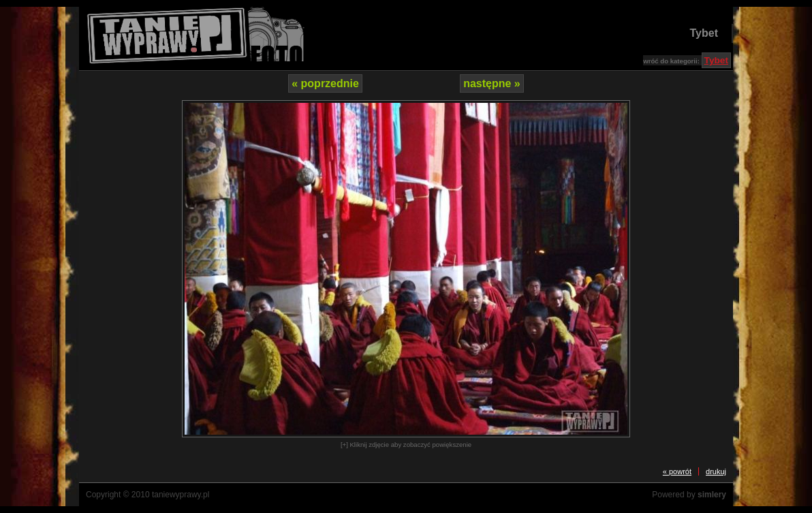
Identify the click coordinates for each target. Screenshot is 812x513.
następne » (492, 83)
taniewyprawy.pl (181, 495)
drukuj (716, 471)
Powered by (689, 495)
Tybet (704, 33)
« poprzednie (325, 83)
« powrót (677, 471)
